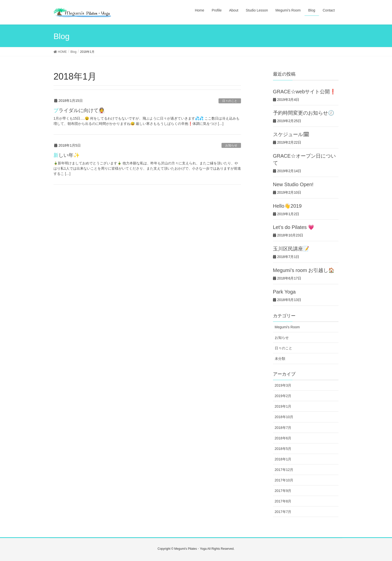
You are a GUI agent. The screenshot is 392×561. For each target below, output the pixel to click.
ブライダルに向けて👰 (79, 110)
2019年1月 (283, 406)
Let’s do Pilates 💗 (294, 227)
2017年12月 (284, 470)
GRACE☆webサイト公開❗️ (305, 92)
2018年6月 (283, 438)
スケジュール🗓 (291, 134)
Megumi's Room (287, 327)
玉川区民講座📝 (291, 249)
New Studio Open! (293, 184)
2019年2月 (283, 396)
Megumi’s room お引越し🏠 (304, 270)
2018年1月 (283, 459)
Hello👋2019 (287, 206)
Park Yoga (284, 292)
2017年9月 (283, 491)
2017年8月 (283, 501)
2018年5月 (283, 449)
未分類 (280, 359)
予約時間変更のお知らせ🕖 (304, 113)
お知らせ (231, 145)
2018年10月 (284, 417)
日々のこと (230, 101)
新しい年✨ (67, 155)
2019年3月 (283, 385)
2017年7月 (283, 512)
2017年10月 (284, 480)
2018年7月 (283, 428)
